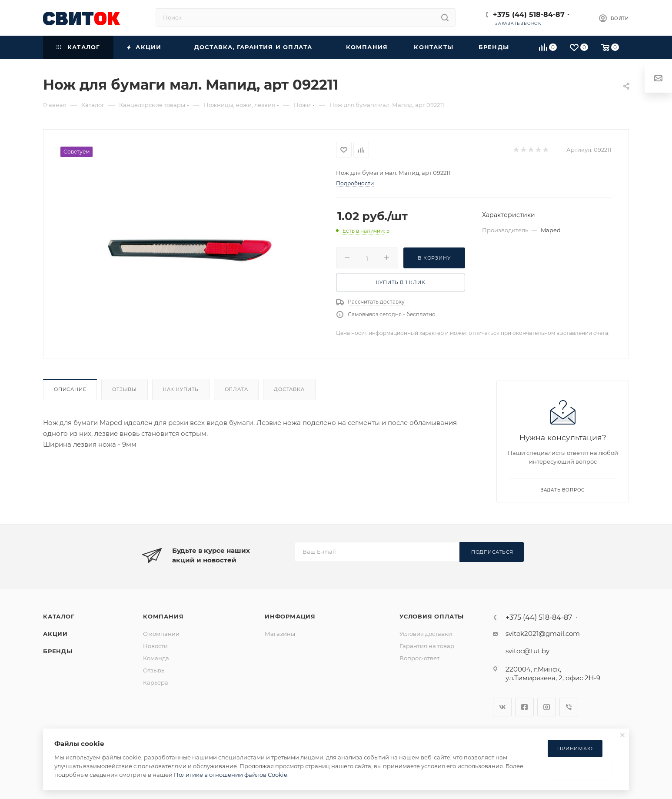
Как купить (181, 389)
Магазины (280, 634)
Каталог (59, 616)
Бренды (58, 651)
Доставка (289, 389)
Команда (156, 658)
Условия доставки (426, 634)
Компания (163, 616)
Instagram (547, 707)
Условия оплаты (432, 616)
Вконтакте (502, 707)
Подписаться (492, 552)
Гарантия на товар (427, 646)
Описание (70, 389)
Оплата (236, 389)
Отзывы (125, 389)
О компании (161, 634)
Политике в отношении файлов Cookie (231, 775)
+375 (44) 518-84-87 (529, 15)
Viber (569, 707)
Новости (155, 646)
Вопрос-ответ (419, 658)
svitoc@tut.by (527, 651)
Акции (55, 634)
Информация (290, 616)
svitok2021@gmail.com (543, 634)
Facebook (524, 707)
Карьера (156, 682)
